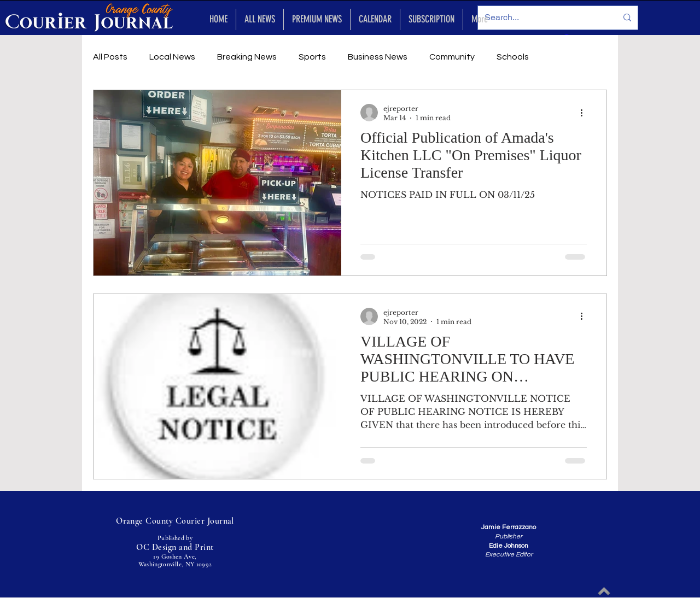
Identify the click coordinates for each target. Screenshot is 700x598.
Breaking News (247, 57)
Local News (172, 57)
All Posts (110, 57)
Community (452, 57)
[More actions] (585, 113)
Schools (513, 57)
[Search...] (542, 18)
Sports (312, 57)
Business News (378, 57)
